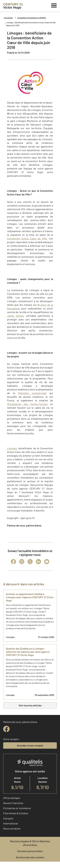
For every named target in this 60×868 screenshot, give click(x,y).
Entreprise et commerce (17, 808)
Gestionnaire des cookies (30, 857)
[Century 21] (13, 6)
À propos (8, 818)
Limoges (12, 448)
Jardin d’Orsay (15, 316)
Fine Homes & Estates (16, 813)
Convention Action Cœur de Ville (27, 238)
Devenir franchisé (13, 803)
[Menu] (54, 5)
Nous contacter (12, 828)
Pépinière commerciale (32, 393)
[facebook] (6, 729)
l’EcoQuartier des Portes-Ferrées (27, 404)
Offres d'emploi (12, 798)
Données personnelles (30, 851)
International (10, 823)
